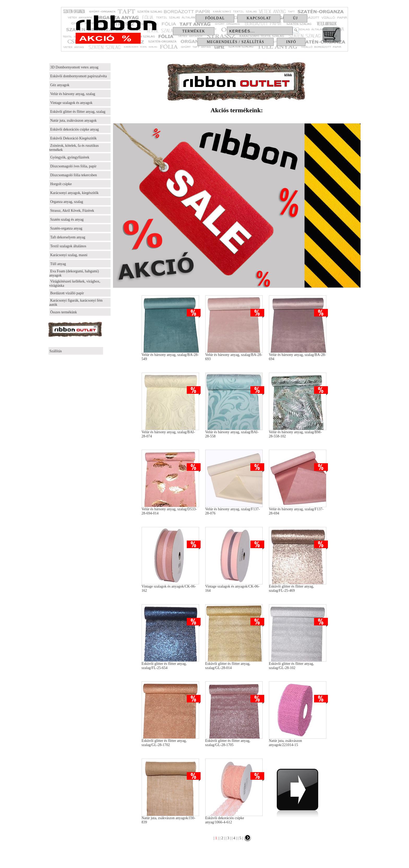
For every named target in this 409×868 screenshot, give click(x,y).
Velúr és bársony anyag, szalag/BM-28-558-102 (298, 433)
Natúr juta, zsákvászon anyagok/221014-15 (298, 741)
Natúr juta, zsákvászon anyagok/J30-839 (170, 819)
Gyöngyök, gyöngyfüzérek (70, 157)
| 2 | (222, 838)
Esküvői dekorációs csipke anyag (75, 129)
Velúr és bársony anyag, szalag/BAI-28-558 (234, 433)
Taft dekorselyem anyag (68, 237)
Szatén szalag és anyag (67, 219)
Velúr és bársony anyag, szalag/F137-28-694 (298, 510)
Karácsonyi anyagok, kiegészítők (74, 193)
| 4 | (234, 838)
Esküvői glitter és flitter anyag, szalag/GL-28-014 (234, 664)
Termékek (194, 31)
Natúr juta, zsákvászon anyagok (74, 121)
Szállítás (56, 351)
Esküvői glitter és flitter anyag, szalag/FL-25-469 (298, 587)
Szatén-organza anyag (66, 228)
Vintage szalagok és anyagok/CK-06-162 (170, 587)
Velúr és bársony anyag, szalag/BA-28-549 (170, 355)
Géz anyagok (60, 85)
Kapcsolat (259, 18)
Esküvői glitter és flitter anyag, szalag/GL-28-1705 (234, 741)
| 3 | (228, 838)
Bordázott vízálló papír (67, 293)
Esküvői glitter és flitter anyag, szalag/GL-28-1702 (170, 741)
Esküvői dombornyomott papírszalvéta (79, 76)
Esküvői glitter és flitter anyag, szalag (78, 112)
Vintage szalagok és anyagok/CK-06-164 (234, 587)
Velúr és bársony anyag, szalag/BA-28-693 (234, 355)
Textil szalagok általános (68, 246)
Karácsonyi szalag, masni (69, 255)
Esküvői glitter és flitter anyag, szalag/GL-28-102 (298, 664)
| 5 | (240, 838)
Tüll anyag (58, 264)
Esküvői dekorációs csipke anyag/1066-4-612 (234, 819)
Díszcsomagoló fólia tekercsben (74, 175)
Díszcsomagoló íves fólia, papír (73, 166)
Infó (291, 42)
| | (216, 838)
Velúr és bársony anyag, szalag (73, 94)
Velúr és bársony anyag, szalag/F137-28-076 (234, 510)
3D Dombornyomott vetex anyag (74, 67)
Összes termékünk (64, 312)
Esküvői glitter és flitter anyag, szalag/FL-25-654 (170, 664)
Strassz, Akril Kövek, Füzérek (72, 211)
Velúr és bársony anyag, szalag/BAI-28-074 (170, 433)
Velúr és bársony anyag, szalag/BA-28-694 (298, 355)
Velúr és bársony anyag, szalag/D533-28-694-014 (170, 510)
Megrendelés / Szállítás (236, 42)
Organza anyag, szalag (67, 202)
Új (295, 18)
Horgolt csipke (61, 184)
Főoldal (215, 18)
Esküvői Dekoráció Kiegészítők (74, 138)
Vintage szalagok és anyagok (71, 103)
